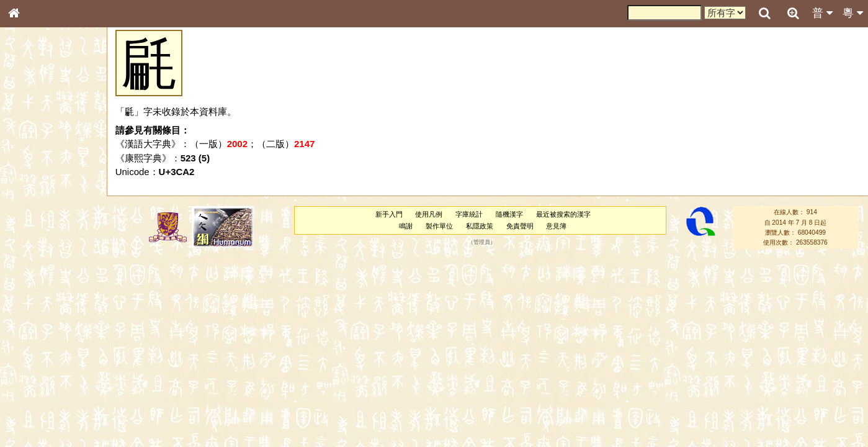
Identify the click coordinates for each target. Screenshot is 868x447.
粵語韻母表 (34, 271)
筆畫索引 (30, 178)
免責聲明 (520, 226)
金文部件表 (34, 202)
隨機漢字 (509, 214)
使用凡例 (429, 214)
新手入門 (389, 214)
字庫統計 (469, 214)
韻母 (42, 333)
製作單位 (439, 226)
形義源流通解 (38, 214)
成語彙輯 (30, 413)
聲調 (59, 333)
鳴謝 (406, 226)
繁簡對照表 (34, 425)
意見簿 (556, 226)
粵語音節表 (34, 247)
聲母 (25, 333)
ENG (55, 137)
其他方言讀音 (38, 356)
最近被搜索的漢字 (563, 214)
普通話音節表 (38, 345)
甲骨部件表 (34, 190)
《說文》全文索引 (45, 390)
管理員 (482, 243)
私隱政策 (480, 226)
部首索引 (30, 166)
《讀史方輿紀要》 (45, 402)
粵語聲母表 (34, 259)
